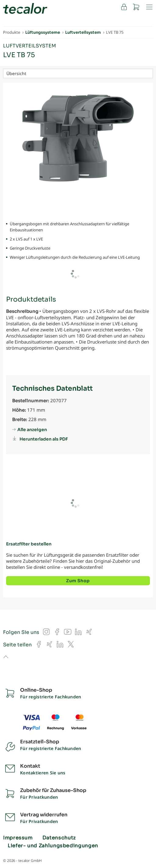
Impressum (18, 838)
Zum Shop (78, 581)
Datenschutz (59, 838)
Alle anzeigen (32, 430)
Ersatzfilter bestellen (29, 544)
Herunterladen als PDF (44, 439)
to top (6, 657)
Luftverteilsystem (30, 46)
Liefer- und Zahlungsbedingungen (53, 846)
